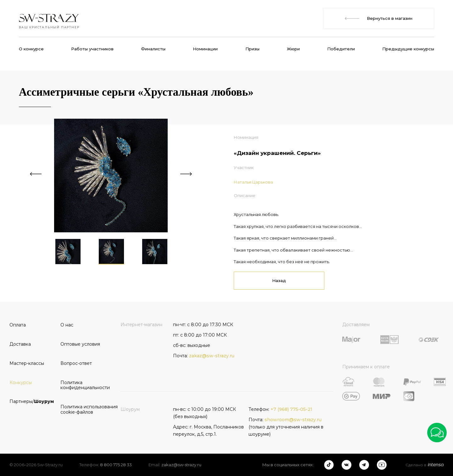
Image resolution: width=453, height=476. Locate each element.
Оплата (18, 325)
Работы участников (92, 49)
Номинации (205, 49)
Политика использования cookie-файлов (84, 409)
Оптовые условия (80, 344)
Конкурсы (21, 382)
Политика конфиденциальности (84, 385)
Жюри (293, 49)
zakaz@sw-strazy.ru (212, 356)
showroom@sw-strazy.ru (293, 420)
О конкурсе (31, 49)
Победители (341, 49)
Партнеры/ (32, 401)
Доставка (20, 344)
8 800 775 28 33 (116, 465)
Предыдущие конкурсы (408, 49)
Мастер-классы (27, 363)
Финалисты (153, 49)
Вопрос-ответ (76, 363)
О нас (67, 325)
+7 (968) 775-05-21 (291, 409)
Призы (252, 49)
